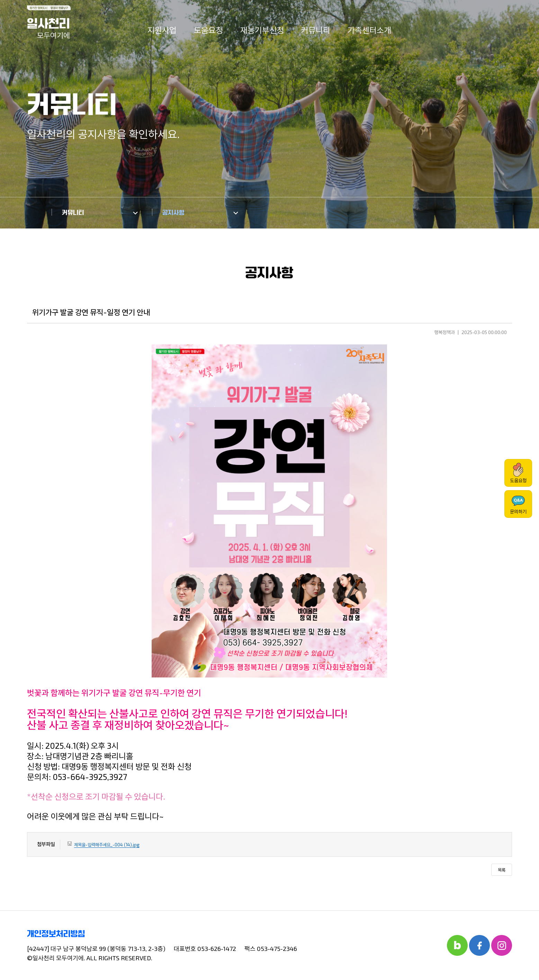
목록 (502, 870)
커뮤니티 (316, 30)
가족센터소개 (369, 30)
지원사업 (162, 30)
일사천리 (48, 29)
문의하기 (518, 504)
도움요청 (208, 30)
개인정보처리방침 (56, 934)
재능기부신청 (262, 30)
